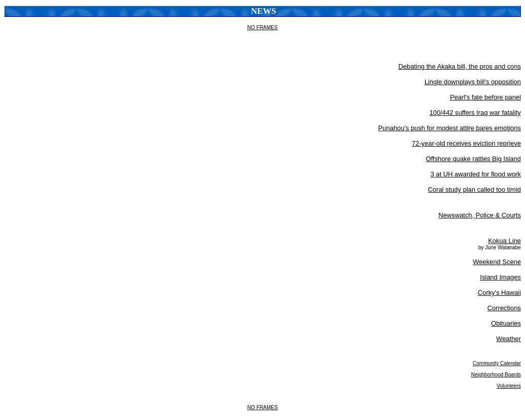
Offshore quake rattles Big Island (473, 159)
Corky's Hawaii (499, 293)
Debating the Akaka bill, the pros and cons (460, 66)
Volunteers (509, 386)
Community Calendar (497, 363)
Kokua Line (504, 241)
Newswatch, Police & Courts (480, 215)
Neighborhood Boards (496, 375)
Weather (509, 339)
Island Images (500, 277)
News (264, 11)
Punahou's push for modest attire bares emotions (450, 128)
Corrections (504, 308)
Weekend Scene (497, 262)
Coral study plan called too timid (474, 189)
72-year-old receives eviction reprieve (466, 143)
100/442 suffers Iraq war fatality (475, 113)
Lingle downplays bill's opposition (473, 82)
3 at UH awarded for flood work (476, 174)
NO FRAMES (262, 27)
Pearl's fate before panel (486, 97)
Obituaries (506, 323)
